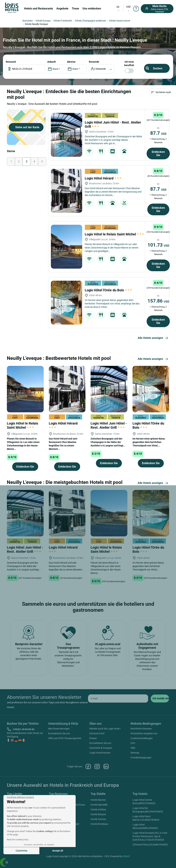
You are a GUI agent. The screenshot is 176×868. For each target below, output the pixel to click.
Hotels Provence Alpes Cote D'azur (67, 860)
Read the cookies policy (18, 840)
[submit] (160, 753)
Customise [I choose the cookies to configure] (21, 851)
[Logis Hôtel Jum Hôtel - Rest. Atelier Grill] (67, 190)
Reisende (166, 123)
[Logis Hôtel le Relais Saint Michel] (67, 301)
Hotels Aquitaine (58, 864)
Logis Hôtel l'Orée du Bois (108, 345)
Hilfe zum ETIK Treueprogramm (65, 793)
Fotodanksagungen (141, 812)
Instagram (97, 821)
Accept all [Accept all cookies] (58, 851)
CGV (133, 798)
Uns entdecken (92, 9)
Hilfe (133, 803)
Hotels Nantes (98, 855)
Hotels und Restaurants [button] (38, 9)
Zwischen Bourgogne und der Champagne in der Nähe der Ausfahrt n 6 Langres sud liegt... (108, 497)
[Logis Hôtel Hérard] (67, 245)
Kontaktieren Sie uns (59, 788)
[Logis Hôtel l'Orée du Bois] (67, 357)
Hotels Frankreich (16, 855)
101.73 (158, 300)
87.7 (158, 188)
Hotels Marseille (99, 860)
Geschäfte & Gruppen (101, 803)
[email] (118, 753)
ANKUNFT (161, 123)
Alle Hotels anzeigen (153, 393)
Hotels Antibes (98, 864)
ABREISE (162, 123)
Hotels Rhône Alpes (59, 855)
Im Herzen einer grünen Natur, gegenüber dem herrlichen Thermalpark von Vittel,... (149, 497)
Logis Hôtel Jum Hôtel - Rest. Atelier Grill (109, 480)
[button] (7, 862)
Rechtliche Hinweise (141, 784)
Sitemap (135, 808)
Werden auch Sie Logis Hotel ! (105, 784)
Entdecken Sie (158, 208)
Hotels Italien (14, 860)
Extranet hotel (97, 788)
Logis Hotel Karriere (100, 808)
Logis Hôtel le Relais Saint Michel (114, 289)
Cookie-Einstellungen (142, 793)
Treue (75, 9)
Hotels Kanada (15, 864)
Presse (93, 793)
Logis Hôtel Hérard (103, 233)
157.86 (158, 356)
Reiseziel (157, 123)
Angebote (62, 9)
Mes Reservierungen (59, 784)
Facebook (88, 821)
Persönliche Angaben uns (144, 788)
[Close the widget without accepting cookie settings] (20, 797)
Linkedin (106, 821)
